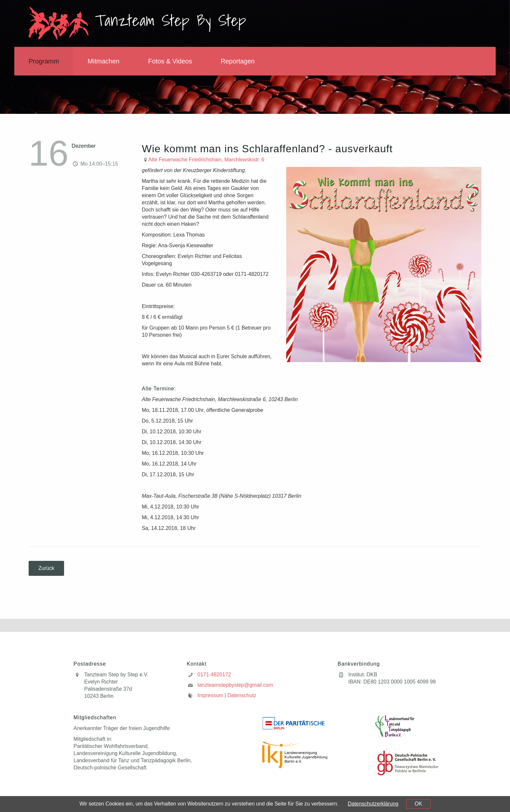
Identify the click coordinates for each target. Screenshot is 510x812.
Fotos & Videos (170, 61)
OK (418, 804)
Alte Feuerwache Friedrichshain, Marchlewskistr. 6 (206, 160)
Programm (44, 61)
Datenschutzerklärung (373, 804)
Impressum (210, 695)
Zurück (46, 568)
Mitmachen (103, 61)
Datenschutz (242, 695)
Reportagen (238, 61)
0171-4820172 (214, 675)
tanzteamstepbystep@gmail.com (235, 685)
